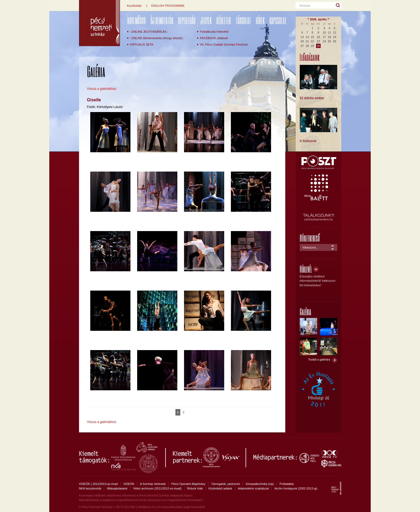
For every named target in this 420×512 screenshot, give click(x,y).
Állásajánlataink (117, 488)
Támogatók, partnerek (226, 484)
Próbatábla (286, 484)
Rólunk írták (195, 488)
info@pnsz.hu (146, 507)
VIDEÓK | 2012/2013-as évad (98, 484)
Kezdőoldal (134, 6)
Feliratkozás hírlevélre (214, 32)
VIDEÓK (129, 484)
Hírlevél (306, 269)
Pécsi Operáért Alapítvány (188, 484)
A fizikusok (308, 141)
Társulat (243, 21)
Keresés (305, 6)
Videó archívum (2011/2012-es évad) (157, 488)
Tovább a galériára (319, 360)
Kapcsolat (278, 21)
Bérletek (224, 21)
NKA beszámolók (90, 488)
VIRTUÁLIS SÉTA (142, 44)
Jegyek (206, 21)
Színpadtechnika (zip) (260, 484)
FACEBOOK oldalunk (214, 38)
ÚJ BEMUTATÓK (162, 21)
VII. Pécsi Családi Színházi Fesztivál (224, 44)
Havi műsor (136, 21)
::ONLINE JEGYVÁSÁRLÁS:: (149, 32)
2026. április (318, 19)
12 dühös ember (312, 98)
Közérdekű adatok (220, 488)
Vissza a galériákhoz (102, 89)
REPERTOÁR (187, 21)
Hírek (260, 21)
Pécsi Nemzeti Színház (100, 23)
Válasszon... (310, 247)
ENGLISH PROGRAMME (168, 6)
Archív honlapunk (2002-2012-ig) (296, 488)
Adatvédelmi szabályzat (253, 488)
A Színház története (153, 484)
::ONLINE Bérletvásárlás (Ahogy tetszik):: (157, 38)
